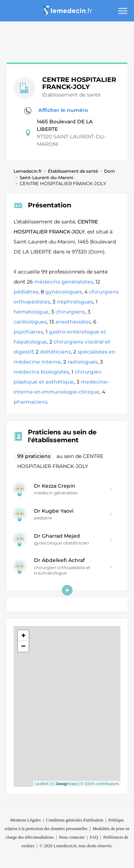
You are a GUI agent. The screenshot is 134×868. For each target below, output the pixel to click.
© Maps (64, 784)
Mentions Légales (26, 820)
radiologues (83, 362)
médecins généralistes (64, 282)
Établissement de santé (73, 171)
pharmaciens (31, 402)
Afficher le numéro (56, 110)
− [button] (23, 646)
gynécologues (64, 292)
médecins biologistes (41, 372)
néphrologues (75, 302)
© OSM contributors (100, 784)
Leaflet (42, 784)
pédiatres (26, 292)
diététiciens (55, 352)
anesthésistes (73, 322)
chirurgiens (70, 312)
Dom (110, 171)
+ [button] (23, 635)
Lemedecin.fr (28, 171)
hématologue (31, 312)
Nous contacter (72, 837)
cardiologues (30, 322)
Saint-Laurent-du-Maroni (46, 177)
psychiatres (28, 332)
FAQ (94, 837)
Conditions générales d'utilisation (75, 820)
